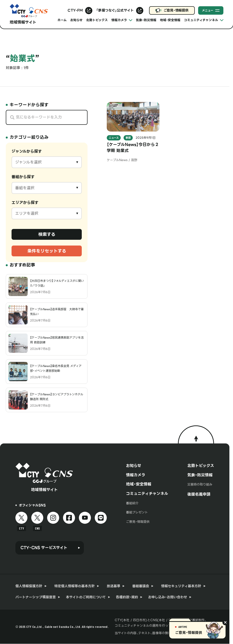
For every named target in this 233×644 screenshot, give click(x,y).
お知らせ (76, 20)
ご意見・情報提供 (176, 10)
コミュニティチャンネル (147, 494)
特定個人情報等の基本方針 (75, 586)
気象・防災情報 (146, 20)
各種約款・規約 (127, 597)
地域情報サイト (23, 22)
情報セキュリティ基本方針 (181, 586)
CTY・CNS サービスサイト (44, 548)
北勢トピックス (97, 20)
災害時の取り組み (200, 484)
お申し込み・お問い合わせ (168, 597)
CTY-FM (75, 10)
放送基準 (113, 586)
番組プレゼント (137, 512)
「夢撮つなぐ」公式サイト (115, 10)
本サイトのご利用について (86, 597)
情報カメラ (136, 475)
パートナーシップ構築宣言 (36, 597)
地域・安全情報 (170, 20)
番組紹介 (132, 503)
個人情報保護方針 (29, 586)
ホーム (62, 20)
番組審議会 (141, 586)
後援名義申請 (199, 494)
